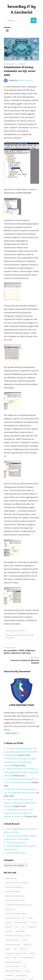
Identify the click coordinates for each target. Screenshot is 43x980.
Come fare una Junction (16, 843)
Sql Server (22, 64)
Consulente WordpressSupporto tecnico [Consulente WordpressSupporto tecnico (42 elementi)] (18, 905)
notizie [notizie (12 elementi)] (25, 940)
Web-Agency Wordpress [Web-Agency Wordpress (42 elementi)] (13, 971)
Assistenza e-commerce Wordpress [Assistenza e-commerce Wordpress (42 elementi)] (17, 883)
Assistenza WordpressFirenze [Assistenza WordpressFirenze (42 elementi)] (15, 896)
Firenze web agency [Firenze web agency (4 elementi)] (21, 922)
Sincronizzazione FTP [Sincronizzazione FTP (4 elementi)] (27, 958)
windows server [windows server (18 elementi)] (22, 975)
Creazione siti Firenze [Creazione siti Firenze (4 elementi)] (12, 918)
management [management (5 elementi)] (32, 927)
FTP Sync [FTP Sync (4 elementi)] (34, 922)
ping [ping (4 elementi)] (15, 949)
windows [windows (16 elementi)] (28, 971)
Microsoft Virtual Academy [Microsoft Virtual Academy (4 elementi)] (14, 936)
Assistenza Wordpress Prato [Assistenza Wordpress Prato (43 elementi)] (15, 900)
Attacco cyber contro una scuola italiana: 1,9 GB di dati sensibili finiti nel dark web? (20, 803)
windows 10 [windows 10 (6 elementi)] (9, 975)
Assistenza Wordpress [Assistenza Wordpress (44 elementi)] (13, 891)
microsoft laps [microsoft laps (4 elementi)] (20, 931)
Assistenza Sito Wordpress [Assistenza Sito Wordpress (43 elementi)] (14, 887)
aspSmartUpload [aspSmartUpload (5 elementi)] (11, 878)
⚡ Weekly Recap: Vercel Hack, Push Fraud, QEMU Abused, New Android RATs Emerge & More (21, 752)
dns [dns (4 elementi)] (24, 918)
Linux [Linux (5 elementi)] (23, 927)
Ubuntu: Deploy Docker (16, 853)
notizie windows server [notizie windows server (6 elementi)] (13, 944)
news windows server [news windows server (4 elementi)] (12, 940)
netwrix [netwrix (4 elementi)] (28, 936)
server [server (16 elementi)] (15, 958)
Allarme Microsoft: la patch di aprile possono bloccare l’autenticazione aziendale (20, 762)
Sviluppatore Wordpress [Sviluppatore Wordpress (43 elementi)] (13, 962)
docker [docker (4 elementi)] (31, 918)
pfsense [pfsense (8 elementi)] (8, 949)
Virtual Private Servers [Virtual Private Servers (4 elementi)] (13, 966)
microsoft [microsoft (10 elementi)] (9, 931)
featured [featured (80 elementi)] (8, 922)
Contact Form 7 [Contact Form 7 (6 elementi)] (10, 909)
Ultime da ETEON (15, 743)
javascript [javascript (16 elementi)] (9, 927)
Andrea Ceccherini (25, 80)
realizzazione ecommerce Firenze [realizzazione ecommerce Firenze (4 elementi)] (16, 953)
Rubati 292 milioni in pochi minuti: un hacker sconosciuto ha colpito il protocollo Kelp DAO (21, 772)
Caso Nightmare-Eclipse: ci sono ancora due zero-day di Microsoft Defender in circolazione (19, 813)
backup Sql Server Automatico (15, 631)
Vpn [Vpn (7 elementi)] (25, 966)
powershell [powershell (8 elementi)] (24, 949)
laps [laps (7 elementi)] (16, 927)
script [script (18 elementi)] (7, 958)
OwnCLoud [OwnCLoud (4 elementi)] (27, 944)
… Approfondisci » (11, 733)
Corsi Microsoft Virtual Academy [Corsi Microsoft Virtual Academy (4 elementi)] (16, 914)
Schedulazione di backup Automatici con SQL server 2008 (20, 636)
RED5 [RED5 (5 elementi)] (32, 953)
